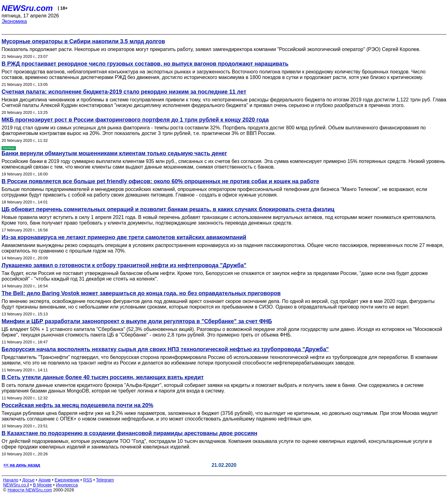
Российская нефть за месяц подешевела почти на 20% (77, 405)
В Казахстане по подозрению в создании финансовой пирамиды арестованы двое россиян (129, 433)
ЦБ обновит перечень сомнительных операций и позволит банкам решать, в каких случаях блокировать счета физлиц (168, 209)
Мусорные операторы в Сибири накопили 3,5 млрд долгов (83, 41)
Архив (45, 480)
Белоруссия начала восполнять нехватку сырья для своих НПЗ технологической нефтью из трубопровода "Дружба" (165, 349)
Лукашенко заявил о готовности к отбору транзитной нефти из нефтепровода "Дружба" (124, 265)
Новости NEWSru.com (30, 490)
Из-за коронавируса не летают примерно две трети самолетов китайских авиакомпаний (124, 237)
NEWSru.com (27, 8)
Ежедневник (67, 480)
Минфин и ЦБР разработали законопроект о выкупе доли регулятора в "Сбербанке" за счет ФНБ (137, 321)
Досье (28, 480)
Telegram (105, 480)
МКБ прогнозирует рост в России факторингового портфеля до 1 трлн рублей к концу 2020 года (135, 120)
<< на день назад (22, 465)
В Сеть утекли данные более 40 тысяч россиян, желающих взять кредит (103, 377)
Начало (11, 480)
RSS (88, 480)
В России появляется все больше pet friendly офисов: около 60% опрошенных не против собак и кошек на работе (160, 181)
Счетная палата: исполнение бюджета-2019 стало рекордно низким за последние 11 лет (124, 92)
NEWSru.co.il (16, 485)
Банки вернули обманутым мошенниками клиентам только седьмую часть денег (114, 153)
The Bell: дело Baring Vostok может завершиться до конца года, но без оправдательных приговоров (141, 293)
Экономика (14, 21)
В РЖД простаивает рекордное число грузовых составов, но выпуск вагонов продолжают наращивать (145, 64)
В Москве (42, 485)
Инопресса (67, 485)
